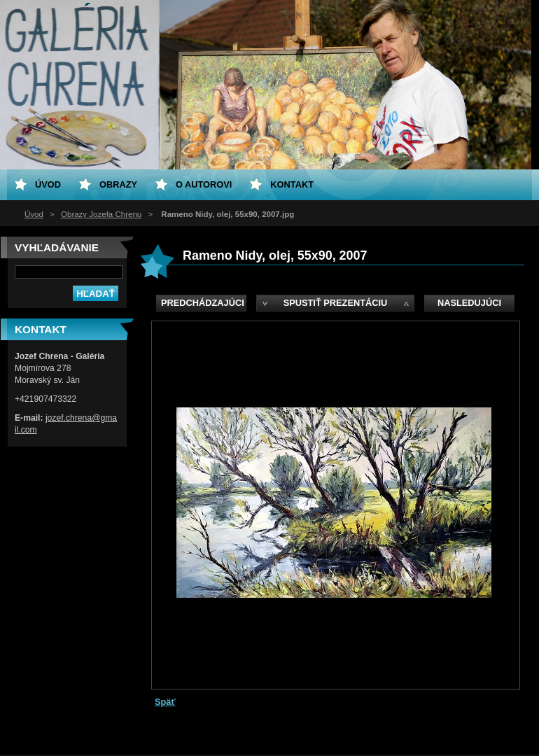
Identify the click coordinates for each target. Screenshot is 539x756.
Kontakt (292, 184)
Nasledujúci (469, 303)
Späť (165, 702)
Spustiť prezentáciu (336, 303)
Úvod (34, 214)
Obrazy (118, 184)
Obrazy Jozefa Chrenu (101, 214)
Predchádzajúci (203, 303)
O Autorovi (204, 184)
